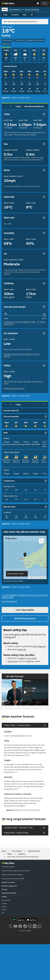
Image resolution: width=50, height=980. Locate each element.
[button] (25, 555)
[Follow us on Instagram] (30, 926)
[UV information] (44, 254)
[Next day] (11, 106)
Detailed (15, 15)
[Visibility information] (44, 283)
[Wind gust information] (44, 170)
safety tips (22, 649)
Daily (5, 15)
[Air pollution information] (44, 333)
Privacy (4, 910)
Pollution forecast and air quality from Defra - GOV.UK (22, 355)
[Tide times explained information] (44, 114)
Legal (4, 906)
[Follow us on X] (11, 926)
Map (25, 15)
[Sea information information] (44, 144)
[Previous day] (6, 106)
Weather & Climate (8, 882)
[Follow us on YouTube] (15, 926)
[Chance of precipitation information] (44, 218)
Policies (4, 897)
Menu (45, 3)
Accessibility (6, 900)
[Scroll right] (45, 66)
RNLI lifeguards (39, 646)
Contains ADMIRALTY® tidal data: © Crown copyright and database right (25, 596)
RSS (3, 913)
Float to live (12, 661)
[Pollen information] (44, 365)
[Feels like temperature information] (44, 197)
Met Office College (8, 867)
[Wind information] (46, 433)
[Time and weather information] (46, 417)
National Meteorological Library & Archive (16, 871)
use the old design (32, 9)
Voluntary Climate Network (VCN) (13, 879)
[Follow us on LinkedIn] (35, 926)
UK (32, 15)
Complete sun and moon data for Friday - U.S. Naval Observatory (24, 323)
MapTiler (32, 578)
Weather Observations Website (12, 875)
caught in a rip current (28, 658)
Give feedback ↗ (15, 9)
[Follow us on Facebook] (20, 926)
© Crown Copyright (25, 931)
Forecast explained (9, 601)
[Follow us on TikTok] (25, 926)
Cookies (4, 903)
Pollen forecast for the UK (14, 388)
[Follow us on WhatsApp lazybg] (39, 926)
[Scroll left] (40, 66)
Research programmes (9, 886)
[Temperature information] (46, 481)
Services (5, 889)
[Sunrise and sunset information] (44, 307)
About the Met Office (9, 893)
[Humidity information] (44, 233)
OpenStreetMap (42, 578)
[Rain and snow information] (46, 507)
